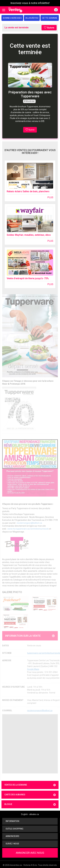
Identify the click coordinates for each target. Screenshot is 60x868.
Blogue (30, 804)
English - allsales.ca (30, 814)
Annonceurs (12, 836)
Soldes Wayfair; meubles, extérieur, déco (29, 235)
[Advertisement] (28, 744)
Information (12, 821)
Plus (50, 197)
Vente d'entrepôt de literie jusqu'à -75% (28, 278)
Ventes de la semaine (30, 785)
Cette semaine (50, 18)
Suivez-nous (12, 844)
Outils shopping (14, 829)
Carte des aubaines (30, 795)
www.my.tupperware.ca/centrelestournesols (28, 529)
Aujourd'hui (32, 18)
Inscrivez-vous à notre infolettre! (30, 3)
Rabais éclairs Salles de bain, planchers (28, 191)
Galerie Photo (12, 592)
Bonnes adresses (12, 18)
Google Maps (33, 669)
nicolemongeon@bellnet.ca (29, 523)
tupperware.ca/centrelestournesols (44, 653)
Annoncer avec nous (30, 853)
